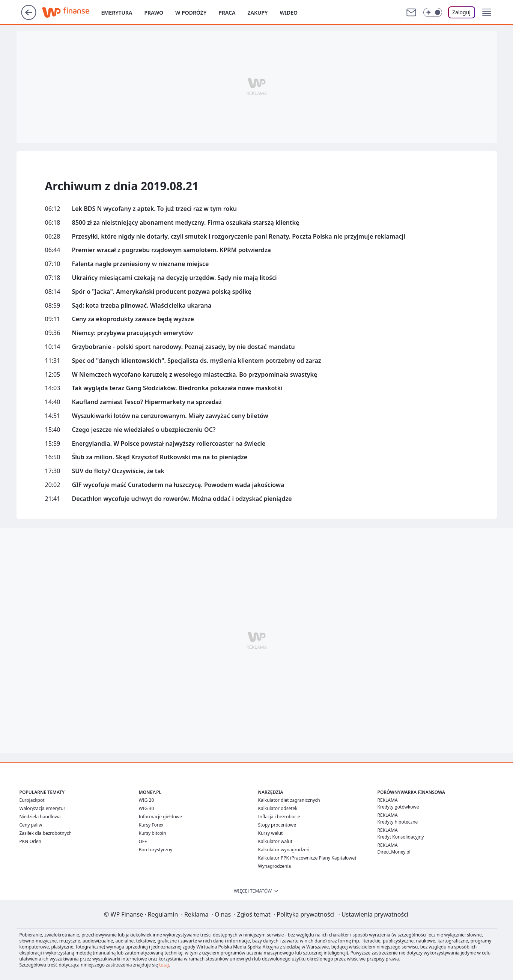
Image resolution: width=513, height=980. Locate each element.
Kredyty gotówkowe (398, 807)
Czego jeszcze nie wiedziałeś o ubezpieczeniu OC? (144, 430)
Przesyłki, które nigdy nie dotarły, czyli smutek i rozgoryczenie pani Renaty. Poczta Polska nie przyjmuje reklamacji (239, 237)
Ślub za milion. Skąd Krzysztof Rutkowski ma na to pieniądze (160, 457)
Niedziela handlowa (40, 817)
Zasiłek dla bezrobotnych (46, 833)
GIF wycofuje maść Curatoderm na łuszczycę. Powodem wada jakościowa (178, 485)
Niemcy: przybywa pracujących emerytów (133, 333)
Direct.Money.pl (394, 852)
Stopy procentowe (277, 825)
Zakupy (257, 13)
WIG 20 (147, 800)
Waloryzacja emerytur (43, 808)
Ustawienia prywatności (373, 914)
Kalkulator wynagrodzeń (284, 850)
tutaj (164, 965)
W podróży (191, 13)
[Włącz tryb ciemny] (433, 12)
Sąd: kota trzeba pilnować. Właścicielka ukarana (142, 306)
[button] (487, 12)
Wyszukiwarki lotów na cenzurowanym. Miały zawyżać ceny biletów (170, 416)
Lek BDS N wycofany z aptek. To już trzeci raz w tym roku (154, 209)
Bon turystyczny (156, 850)
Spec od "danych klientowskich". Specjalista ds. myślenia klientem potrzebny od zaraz (197, 361)
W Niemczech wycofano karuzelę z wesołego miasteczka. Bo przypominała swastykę (195, 375)
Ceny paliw (31, 825)
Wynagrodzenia (275, 866)
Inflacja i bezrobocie (279, 817)
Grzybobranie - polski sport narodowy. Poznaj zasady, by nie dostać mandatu (184, 347)
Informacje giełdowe (160, 817)
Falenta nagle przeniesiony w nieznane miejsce (141, 264)
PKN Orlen (31, 841)
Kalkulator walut (275, 841)
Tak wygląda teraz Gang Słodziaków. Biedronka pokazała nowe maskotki (177, 388)
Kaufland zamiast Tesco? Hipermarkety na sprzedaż (147, 402)
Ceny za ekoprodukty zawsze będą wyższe (133, 319)
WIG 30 (147, 808)
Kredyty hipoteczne (398, 822)
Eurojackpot (32, 800)
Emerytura (117, 13)
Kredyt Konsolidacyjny (401, 837)
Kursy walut (271, 833)
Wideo (289, 13)
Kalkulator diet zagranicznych (289, 800)
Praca (227, 13)
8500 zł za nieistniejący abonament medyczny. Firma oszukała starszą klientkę (186, 223)
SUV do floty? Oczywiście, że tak (118, 471)
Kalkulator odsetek (278, 808)
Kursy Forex (151, 825)
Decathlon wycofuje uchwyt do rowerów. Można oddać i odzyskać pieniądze (182, 499)
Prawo (154, 13)
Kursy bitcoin (153, 833)
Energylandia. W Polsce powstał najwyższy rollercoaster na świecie (169, 444)
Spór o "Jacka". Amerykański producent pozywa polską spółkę (162, 292)
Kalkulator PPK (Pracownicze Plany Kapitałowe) (307, 858)
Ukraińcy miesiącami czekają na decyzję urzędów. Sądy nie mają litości (175, 278)
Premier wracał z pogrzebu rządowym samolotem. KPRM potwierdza (172, 250)
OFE (143, 841)
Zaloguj (461, 12)
